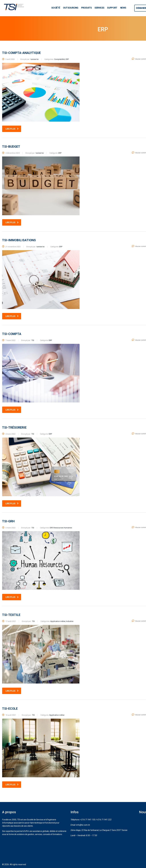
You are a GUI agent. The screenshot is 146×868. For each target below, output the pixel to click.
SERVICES (99, 8)
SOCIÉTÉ (56, 8)
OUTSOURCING (71, 8)
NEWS (123, 8)
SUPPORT (112, 8)
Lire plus (12, 129)
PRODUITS (86, 8)
